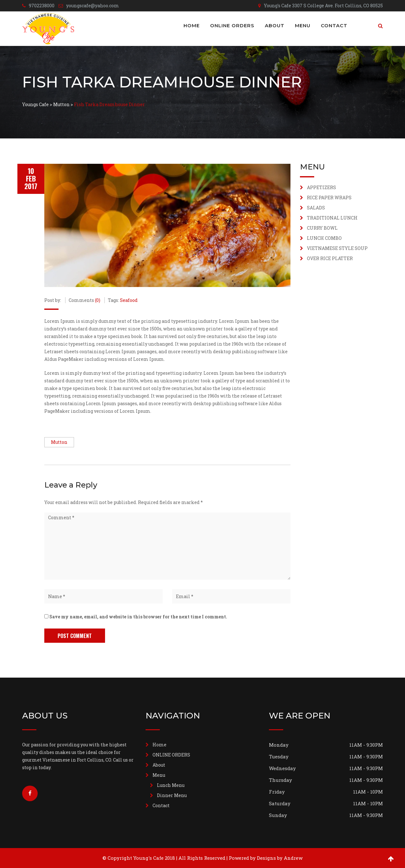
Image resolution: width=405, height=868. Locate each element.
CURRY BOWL (322, 228)
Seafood (129, 300)
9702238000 (42, 6)
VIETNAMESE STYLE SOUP (337, 248)
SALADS (316, 208)
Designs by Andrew (280, 858)
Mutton (59, 442)
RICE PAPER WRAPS (329, 198)
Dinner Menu (172, 795)
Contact (334, 26)
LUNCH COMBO (324, 238)
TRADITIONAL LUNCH (332, 218)
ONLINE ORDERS (232, 26)
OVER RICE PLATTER (330, 258)
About (275, 26)
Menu (303, 26)
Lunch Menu (171, 785)
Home (192, 26)
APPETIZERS (321, 187)
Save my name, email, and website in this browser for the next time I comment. (138, 617)
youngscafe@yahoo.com (93, 6)
